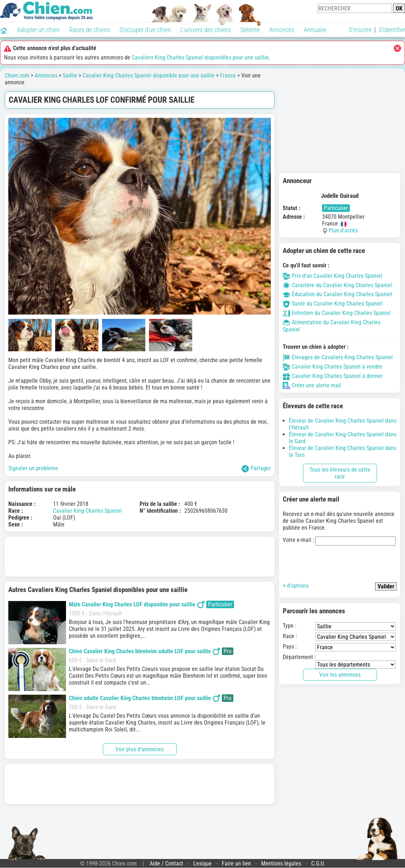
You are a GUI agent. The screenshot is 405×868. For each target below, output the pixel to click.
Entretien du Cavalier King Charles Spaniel (337, 313)
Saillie (70, 75)
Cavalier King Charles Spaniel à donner (333, 376)
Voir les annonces (340, 675)
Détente (250, 30)
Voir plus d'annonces (140, 749)
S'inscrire (360, 30)
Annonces (282, 30)
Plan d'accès (343, 230)
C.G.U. (318, 863)
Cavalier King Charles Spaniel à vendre (333, 367)
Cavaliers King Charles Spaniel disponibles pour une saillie (200, 57)
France (228, 75)
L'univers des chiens (206, 30)
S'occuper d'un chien (145, 30)
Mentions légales (281, 863)
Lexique (202, 863)
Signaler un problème (33, 468)
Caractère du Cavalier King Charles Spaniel (337, 285)
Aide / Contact (166, 863)
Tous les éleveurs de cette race (340, 473)
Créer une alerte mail (312, 385)
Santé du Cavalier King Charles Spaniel (333, 304)
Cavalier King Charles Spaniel (87, 511)
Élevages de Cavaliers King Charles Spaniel (338, 357)
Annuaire (315, 30)
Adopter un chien (38, 30)
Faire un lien (236, 863)
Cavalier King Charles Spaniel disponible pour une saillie (149, 75)
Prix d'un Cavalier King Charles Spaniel (333, 276)
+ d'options (296, 586)
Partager (256, 469)
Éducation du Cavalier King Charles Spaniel (338, 294)
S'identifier (392, 30)
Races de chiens (90, 30)
